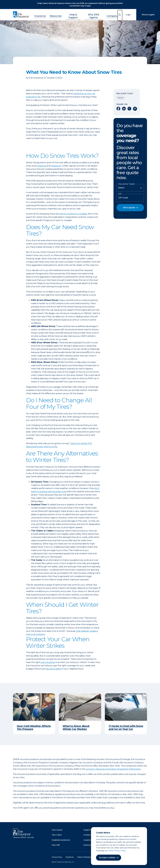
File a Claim (57, 835)
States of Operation (84, 857)
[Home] (22, 15)
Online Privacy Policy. (117, 851)
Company (108, 14)
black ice (42, 166)
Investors (88, 840)
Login (128, 15)
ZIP (120, 194)
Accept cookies (107, 858)
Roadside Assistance (61, 840)
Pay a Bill (56, 845)
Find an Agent (148, 15)
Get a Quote (57, 830)
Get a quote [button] (129, 208)
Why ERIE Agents (92, 14)
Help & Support (73, 14)
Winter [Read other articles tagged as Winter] (121, 98)
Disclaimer (70, 857)
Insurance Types (126, 184)
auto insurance (48, 662)
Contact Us (88, 835)
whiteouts (56, 166)
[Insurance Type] (130, 188)
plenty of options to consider (73, 214)
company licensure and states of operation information (113, 769)
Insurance (44, 14)
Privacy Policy (57, 857)
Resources (57, 14)
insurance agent (53, 669)
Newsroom (88, 845)
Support (87, 830)
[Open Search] (120, 15)
